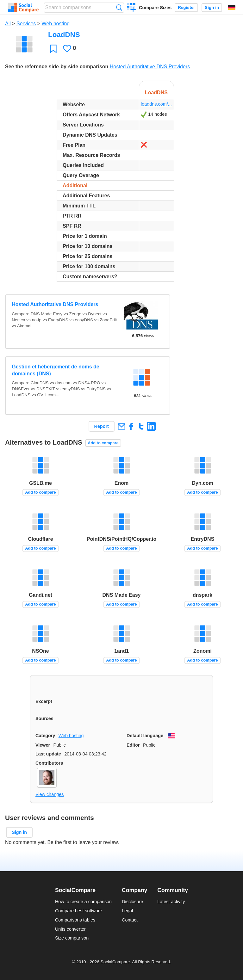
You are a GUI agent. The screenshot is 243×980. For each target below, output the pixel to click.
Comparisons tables (75, 920)
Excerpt (44, 701)
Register (186, 7)
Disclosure (132, 902)
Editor (133, 745)
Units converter (70, 929)
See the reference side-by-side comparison (57, 67)
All (8, 24)
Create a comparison (131, 8)
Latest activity (171, 902)
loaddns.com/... (156, 104)
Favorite (53, 49)
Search (119, 7)
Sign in (212, 7)
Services (26, 24)
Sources (44, 718)
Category (45, 736)
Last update (48, 754)
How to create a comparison (83, 902)
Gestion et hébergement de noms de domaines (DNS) (56, 370)
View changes (50, 794)
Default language (145, 736)
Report (102, 426)
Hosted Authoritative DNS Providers (150, 67)
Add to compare (103, 443)
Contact (130, 920)
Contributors (49, 763)
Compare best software (79, 911)
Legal (127, 911)
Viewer (43, 745)
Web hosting (56, 24)
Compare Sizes (155, 8)
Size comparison (72, 938)
